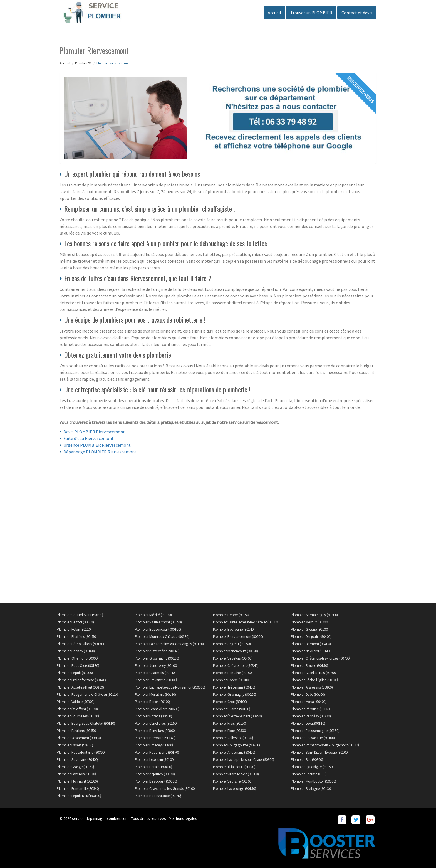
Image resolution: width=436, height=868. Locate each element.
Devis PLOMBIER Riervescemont (94, 432)
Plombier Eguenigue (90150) (312, 767)
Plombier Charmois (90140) (155, 673)
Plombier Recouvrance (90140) (158, 796)
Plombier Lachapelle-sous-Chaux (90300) (244, 759)
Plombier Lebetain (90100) (155, 759)
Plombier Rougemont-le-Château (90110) (88, 694)
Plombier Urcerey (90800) (154, 745)
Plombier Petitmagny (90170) (157, 752)
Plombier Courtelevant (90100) (80, 615)
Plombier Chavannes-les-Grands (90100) (165, 788)
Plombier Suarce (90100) (232, 709)
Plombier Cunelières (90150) (156, 723)
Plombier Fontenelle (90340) (78, 788)
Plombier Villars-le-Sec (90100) (236, 774)
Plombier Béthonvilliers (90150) (80, 644)
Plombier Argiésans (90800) (312, 687)
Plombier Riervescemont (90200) (238, 636)
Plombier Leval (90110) (308, 723)
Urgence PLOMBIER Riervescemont (97, 445)
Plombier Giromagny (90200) (235, 694)
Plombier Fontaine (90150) (233, 673)
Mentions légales (183, 818)
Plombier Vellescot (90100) (233, 738)
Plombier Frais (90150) (230, 723)
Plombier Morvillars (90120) (155, 694)
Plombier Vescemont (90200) (79, 738)
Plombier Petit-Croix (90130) (78, 665)
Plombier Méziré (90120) (153, 615)
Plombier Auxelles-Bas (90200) (314, 673)
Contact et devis (357, 13)
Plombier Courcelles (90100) (78, 716)
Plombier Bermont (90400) (311, 644)
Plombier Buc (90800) (307, 759)
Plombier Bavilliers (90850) (77, 731)
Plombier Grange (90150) (76, 767)
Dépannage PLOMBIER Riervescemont (100, 452)
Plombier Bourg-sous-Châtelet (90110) (86, 723)
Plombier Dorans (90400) (153, 767)
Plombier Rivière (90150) (309, 665)
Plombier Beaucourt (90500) (156, 781)
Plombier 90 (83, 63)
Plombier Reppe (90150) (231, 615)
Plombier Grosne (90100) (310, 629)
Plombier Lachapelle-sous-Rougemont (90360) (170, 687)
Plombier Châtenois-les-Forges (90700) (321, 658)
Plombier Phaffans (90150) (77, 636)
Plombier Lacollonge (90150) (235, 788)
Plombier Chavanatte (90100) (313, 738)
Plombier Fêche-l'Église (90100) (315, 680)
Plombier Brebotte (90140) (155, 738)
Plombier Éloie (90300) (230, 731)
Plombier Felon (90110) (74, 629)
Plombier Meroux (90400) (310, 622)
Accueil (274, 13)
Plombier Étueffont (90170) (77, 709)
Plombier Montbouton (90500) (314, 781)
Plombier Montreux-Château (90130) (162, 636)
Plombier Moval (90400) (309, 702)
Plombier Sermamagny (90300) (314, 615)
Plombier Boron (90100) (153, 702)
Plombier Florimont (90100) (77, 781)
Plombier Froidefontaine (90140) (81, 680)
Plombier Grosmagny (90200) (157, 658)
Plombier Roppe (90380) (231, 680)
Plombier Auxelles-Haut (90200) (80, 687)
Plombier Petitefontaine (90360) (81, 752)
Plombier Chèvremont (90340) (236, 665)
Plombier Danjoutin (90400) (311, 636)
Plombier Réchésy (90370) (311, 716)
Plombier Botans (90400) (153, 716)
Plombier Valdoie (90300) (75, 702)
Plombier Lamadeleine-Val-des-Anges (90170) (169, 644)
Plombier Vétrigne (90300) (233, 781)
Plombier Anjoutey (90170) (155, 774)
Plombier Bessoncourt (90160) (158, 629)
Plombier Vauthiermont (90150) (158, 622)
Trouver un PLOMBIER (311, 13)
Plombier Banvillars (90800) (155, 731)
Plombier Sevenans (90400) (78, 759)
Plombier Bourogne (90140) (234, 629)
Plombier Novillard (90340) (311, 651)
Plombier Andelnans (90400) (234, 752)
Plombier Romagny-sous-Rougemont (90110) (325, 745)
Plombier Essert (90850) (75, 745)
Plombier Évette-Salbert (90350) (237, 716)
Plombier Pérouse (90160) (311, 709)
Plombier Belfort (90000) (75, 622)
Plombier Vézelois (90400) (233, 658)
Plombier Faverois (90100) (77, 774)
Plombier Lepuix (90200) (75, 673)
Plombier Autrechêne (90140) (157, 651)
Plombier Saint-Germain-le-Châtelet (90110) (246, 622)
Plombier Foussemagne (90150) (315, 731)
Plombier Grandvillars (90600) (157, 709)
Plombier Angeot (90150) (232, 644)
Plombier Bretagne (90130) (311, 788)
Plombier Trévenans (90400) (234, 687)
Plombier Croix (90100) (230, 702)
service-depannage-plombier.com (100, 818)
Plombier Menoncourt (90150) (236, 651)
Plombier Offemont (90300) (78, 658)
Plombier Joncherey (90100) (156, 665)
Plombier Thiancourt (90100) (234, 767)
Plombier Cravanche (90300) (156, 680)
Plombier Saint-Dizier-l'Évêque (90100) (320, 752)
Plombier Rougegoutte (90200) (236, 745)
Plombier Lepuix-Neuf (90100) (79, 796)
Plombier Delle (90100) (308, 694)
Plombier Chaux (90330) (309, 774)
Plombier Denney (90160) (76, 651)
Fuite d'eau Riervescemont (89, 438)
